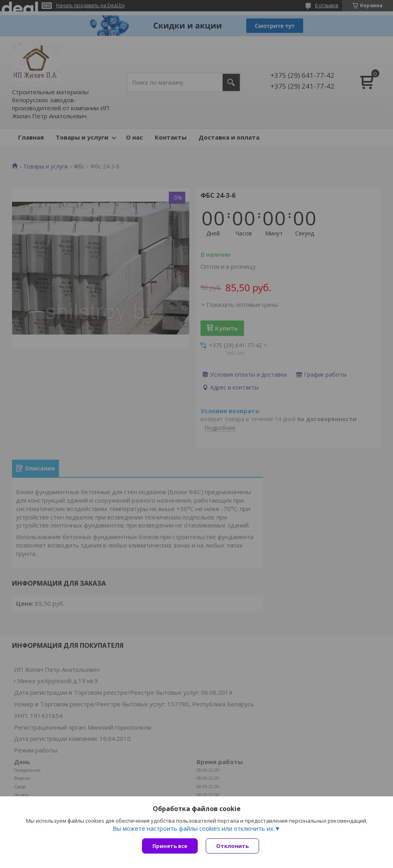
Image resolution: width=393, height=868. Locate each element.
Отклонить (232, 846)
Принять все (170, 846)
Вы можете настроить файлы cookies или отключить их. (194, 828)
